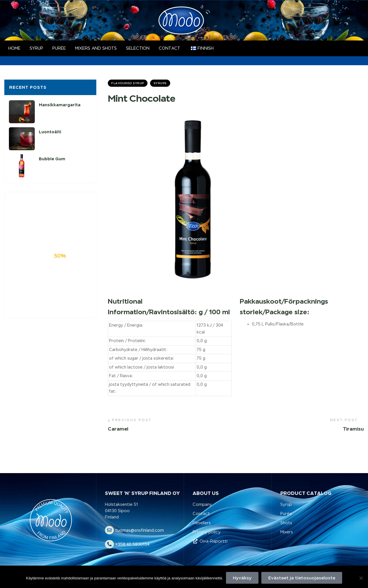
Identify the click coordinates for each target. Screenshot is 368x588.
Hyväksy (242, 578)
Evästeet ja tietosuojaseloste (302, 578)
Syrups (160, 83)
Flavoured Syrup (128, 83)
